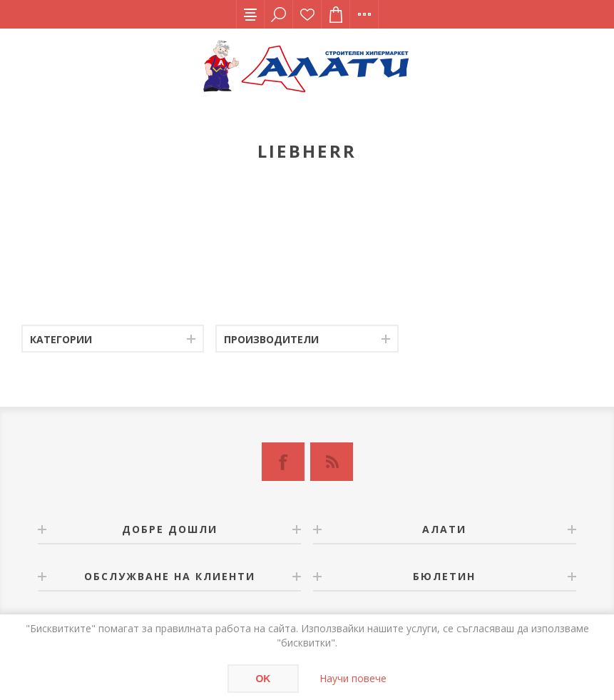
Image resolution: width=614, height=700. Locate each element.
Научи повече (353, 678)
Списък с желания (307, 14)
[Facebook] (283, 462)
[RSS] (332, 462)
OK (263, 679)
